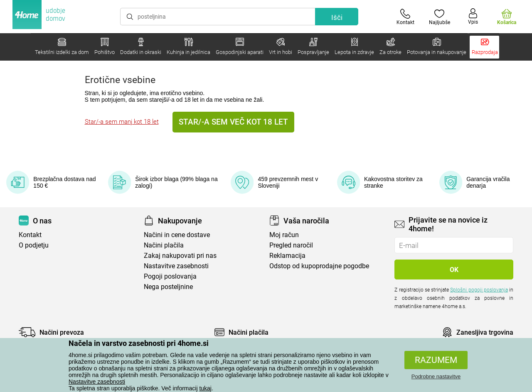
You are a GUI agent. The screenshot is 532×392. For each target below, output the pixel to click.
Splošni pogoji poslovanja (479, 290)
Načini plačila (164, 245)
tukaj (205, 388)
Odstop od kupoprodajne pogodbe (319, 266)
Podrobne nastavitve (436, 376)
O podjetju (34, 245)
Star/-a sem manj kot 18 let (122, 122)
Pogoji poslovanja (170, 276)
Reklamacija (287, 256)
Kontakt (30, 235)
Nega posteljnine (168, 287)
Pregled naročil (291, 245)
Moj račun (284, 235)
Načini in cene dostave (177, 235)
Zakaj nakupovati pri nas (180, 256)
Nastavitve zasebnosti (97, 382)
